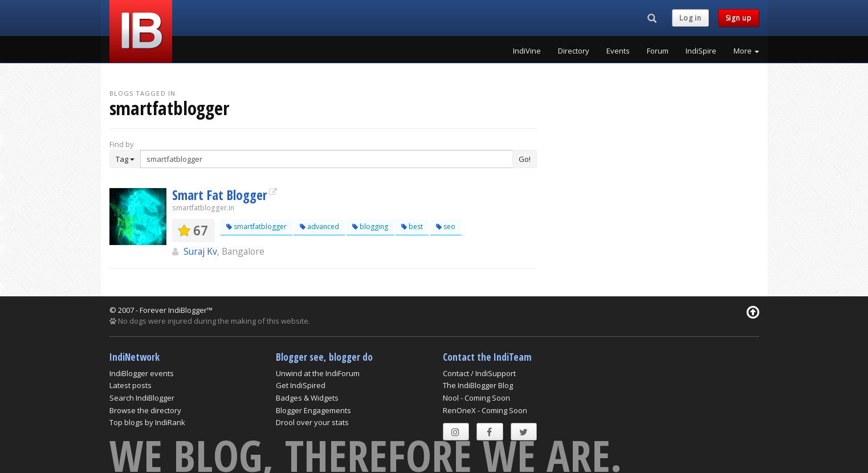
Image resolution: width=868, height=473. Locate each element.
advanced (319, 227)
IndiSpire (701, 51)
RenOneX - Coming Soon (485, 410)
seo (446, 227)
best (412, 227)
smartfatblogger (256, 227)
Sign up (739, 18)
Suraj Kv (200, 251)
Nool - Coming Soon (476, 398)
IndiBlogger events (142, 373)
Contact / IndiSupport (479, 373)
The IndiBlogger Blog (478, 385)
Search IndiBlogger (142, 398)
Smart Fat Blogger (220, 195)
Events (618, 51)
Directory (574, 51)
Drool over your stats (312, 422)
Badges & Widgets (307, 398)
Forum (658, 51)
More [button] (746, 51)
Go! (525, 159)
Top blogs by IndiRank (147, 422)
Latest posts (131, 385)
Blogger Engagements (313, 410)
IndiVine (527, 51)
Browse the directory (145, 410)
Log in (690, 18)
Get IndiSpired (301, 385)
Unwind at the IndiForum (318, 373)
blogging (370, 227)
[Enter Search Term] (327, 159)
